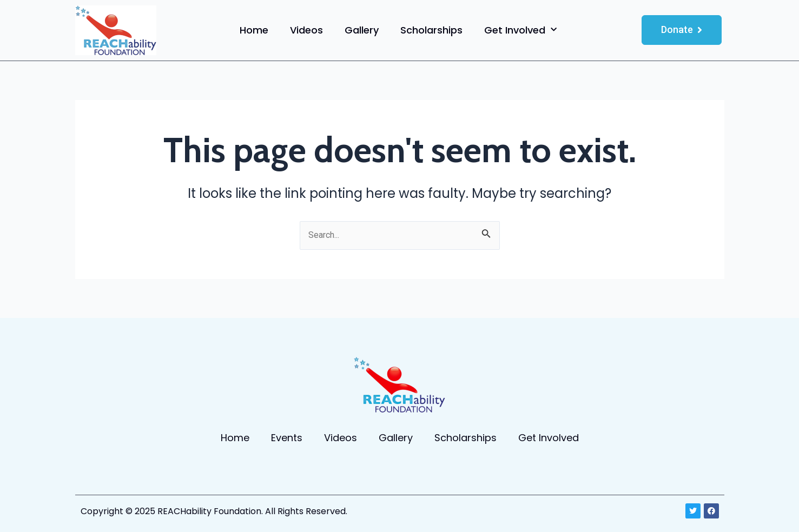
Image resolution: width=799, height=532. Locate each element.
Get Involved (520, 30)
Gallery (362, 30)
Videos (306, 30)
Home (254, 30)
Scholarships (431, 30)
